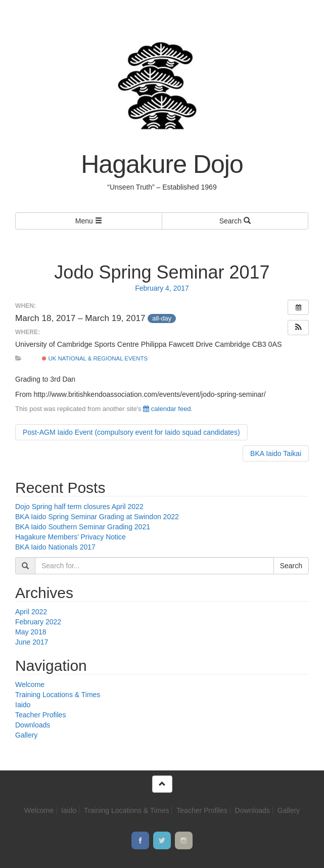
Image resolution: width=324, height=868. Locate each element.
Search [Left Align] (235, 221)
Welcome (30, 684)
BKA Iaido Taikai (276, 453)
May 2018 (31, 632)
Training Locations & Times (58, 695)
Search (291, 566)
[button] (298, 328)
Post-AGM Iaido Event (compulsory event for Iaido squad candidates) (131, 432)
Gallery (26, 735)
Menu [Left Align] (89, 221)
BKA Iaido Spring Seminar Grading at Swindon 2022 (97, 517)
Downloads (33, 725)
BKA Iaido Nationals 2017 (55, 547)
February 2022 (38, 622)
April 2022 (31, 612)
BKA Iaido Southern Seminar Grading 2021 (83, 527)
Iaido (23, 705)
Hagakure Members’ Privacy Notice (71, 537)
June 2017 (32, 642)
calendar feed (167, 409)
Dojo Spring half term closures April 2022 (79, 507)
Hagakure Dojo (162, 164)
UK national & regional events (95, 358)
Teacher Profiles (40, 715)
